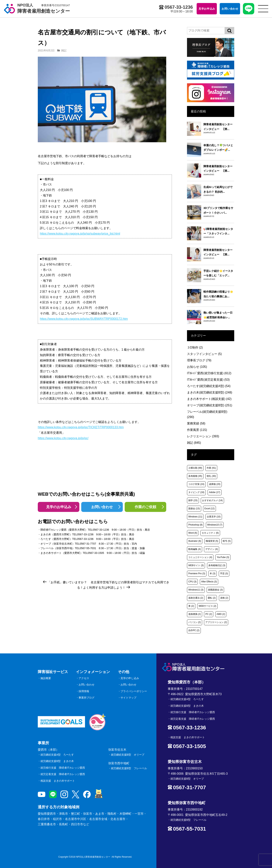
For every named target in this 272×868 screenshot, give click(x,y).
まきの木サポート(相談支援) (209, 399)
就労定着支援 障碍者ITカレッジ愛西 (63, 774)
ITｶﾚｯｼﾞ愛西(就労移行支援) (209, 373)
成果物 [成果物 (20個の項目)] (215, 484)
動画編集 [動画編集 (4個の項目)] (195, 549)
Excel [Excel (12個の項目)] (209, 509)
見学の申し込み (130, 678)
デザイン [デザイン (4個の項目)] (212, 549)
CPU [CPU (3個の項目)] (192, 582)
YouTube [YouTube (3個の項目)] (223, 557)
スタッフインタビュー (204, 354)
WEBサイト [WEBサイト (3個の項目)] (196, 565)
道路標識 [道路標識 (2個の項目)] (195, 614)
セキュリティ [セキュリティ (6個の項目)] (210, 533)
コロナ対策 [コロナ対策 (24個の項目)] (196, 484)
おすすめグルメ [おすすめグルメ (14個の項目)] (212, 500)
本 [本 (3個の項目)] (212, 574)
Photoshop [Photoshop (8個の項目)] (195, 525)
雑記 (64, 50)
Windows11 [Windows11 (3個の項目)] (196, 590)
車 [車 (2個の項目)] (191, 606)
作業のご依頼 (145, 507)
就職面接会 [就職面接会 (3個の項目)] (215, 590)
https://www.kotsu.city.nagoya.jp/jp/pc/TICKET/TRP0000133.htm (81, 427)
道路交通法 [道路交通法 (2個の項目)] (196, 598)
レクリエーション (203, 436)
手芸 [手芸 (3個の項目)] (224, 574)
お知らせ (197, 367)
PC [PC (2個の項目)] (209, 614)
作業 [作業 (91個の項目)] (211, 468)
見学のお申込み (59, 507)
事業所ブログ (87, 698)
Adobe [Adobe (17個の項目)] (214, 492)
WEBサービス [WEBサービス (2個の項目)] (207, 606)
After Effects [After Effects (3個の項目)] (209, 582)
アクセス (84, 678)
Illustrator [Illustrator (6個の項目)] (195, 541)
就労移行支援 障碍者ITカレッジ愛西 (63, 768)
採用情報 (84, 691)
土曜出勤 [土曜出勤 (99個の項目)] (195, 468)
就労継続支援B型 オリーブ (128, 755)
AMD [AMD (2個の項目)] (221, 614)
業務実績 (196, 423)
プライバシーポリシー (134, 691)
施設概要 (46, 678)
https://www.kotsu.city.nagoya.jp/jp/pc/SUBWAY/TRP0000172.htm (84, 319)
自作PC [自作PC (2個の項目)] (194, 630)
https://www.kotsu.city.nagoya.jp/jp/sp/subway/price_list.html (80, 234)
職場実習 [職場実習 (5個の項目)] (212, 541)
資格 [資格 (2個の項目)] (224, 598)
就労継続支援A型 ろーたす (57, 755)
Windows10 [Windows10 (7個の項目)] (215, 525)
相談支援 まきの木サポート (58, 781)
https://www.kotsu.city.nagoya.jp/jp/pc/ (63, 438)
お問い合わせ (102, 507)
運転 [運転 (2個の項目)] (212, 598)
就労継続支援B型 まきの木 (57, 761)
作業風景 (197, 430)
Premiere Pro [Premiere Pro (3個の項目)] (197, 574)
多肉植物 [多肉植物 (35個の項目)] (195, 476)
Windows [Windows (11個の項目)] (195, 517)
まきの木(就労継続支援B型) (210, 392)
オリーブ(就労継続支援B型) (210, 405)
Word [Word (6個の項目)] (193, 533)
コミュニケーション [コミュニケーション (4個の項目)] (200, 557)
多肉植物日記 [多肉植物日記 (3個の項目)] (217, 565)
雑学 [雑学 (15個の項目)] (193, 500)
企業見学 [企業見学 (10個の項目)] (214, 517)
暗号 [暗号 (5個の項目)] (227, 541)
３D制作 (195, 347)
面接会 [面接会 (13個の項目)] (194, 509)
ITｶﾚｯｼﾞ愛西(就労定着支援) (208, 380)
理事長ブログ (199, 360)
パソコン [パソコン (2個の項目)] (195, 622)
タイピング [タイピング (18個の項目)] (196, 492)
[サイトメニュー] (263, 9)
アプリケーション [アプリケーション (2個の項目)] (216, 622)
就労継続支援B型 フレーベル (129, 768)
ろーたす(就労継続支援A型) (209, 386)
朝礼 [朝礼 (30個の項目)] (211, 476)
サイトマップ (128, 698)
